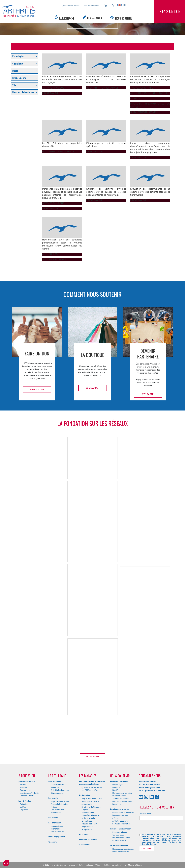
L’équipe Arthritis (27, 796)
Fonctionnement (56, 781)
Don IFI (115, 790)
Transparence (118, 835)
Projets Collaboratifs (59, 804)
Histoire (23, 785)
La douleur (84, 835)
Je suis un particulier (119, 781)
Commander (92, 388)
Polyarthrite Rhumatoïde (92, 799)
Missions (23, 788)
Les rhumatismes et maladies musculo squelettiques (92, 783)
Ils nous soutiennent (119, 846)
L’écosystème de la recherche (59, 786)
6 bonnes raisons (120, 832)
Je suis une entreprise (120, 809)
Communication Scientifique (57, 811)
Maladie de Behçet (89, 824)
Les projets (53, 798)
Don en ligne (118, 785)
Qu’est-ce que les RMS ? (92, 788)
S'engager (148, 394)
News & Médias (92, 6)
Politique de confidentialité (115, 865)
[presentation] (161, 828)
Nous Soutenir (124, 18)
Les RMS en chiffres (90, 790)
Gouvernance (25, 790)
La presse (24, 810)
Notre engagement (57, 837)
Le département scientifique (57, 828)
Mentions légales (135, 865)
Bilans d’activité (119, 841)
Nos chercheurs (57, 832)
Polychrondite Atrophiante (87, 828)
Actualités (24, 804)
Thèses (54, 807)
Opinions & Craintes (88, 840)
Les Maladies (95, 18)
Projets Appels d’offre (60, 801)
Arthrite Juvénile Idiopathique (88, 820)
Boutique (116, 788)
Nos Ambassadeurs (121, 852)
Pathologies (84, 795)
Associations (85, 845)
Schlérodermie (88, 813)
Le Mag (23, 807)
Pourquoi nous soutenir (120, 829)
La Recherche (67, 18)
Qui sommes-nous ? (71, 6)
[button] (6, 863)
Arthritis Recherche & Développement (60, 792)
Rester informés (119, 796)
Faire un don (37, 390)
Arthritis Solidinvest (121, 799)
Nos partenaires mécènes (123, 849)
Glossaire (52, 842)
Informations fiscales (121, 838)
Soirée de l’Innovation (121, 824)
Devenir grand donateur (122, 793)
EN (121, 5)
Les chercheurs (55, 823)
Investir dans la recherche (123, 813)
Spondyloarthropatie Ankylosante (90, 803)
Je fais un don (169, 11)
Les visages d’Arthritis (29, 793)
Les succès (53, 818)
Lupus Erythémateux (90, 815)
